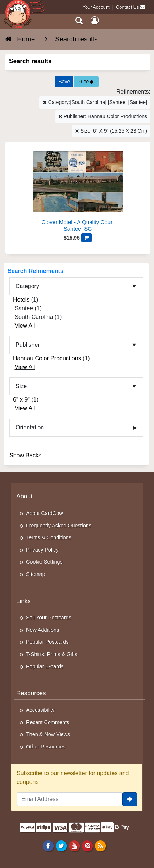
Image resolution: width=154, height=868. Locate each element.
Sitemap (36, 574)
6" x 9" (22, 400)
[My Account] (95, 20)
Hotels (21, 300)
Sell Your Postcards (49, 618)
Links (24, 601)
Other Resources (46, 747)
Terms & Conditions (49, 537)
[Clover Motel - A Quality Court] (78, 190)
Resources (31, 693)
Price (85, 82)
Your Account (96, 7)
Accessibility (40, 710)
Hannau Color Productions (47, 358)
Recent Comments (48, 722)
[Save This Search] (64, 82)
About (24, 496)
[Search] (79, 20)
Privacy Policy (42, 550)
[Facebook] (48, 846)
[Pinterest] (87, 846)
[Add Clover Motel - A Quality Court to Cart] (86, 238)
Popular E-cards (45, 666)
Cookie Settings (44, 562)
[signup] (130, 799)
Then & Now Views (48, 734)
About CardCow (45, 513)
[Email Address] (70, 799)
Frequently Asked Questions (59, 526)
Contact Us (127, 7)
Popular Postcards (47, 642)
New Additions (43, 630)
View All (25, 326)
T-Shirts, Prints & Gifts (52, 654)
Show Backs (25, 455)
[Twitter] (61, 846)
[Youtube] (74, 846)
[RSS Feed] (101, 846)
